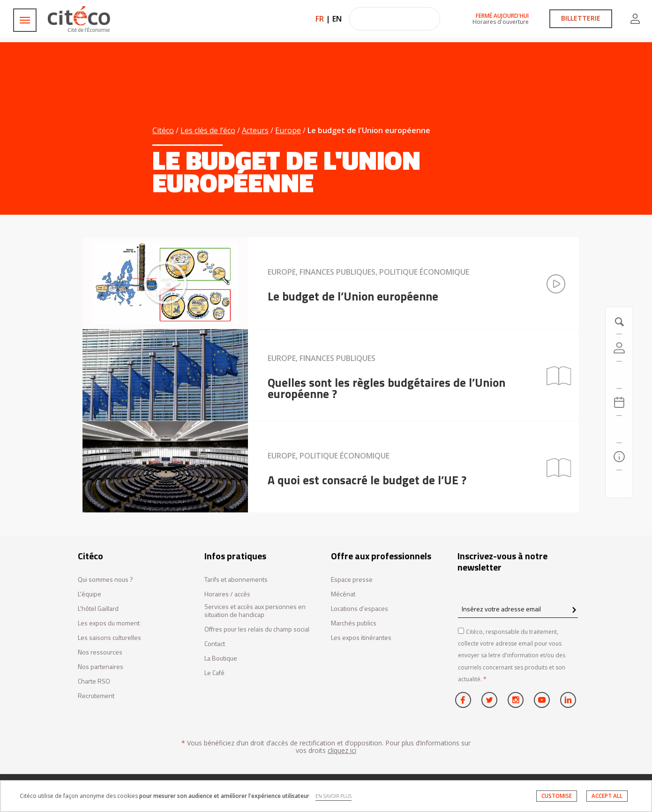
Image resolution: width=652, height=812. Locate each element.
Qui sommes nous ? (105, 580)
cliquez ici (342, 750)
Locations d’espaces (360, 609)
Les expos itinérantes (361, 638)
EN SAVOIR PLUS (333, 796)
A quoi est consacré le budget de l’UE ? (367, 480)
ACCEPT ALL (607, 796)
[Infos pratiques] (619, 457)
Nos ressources (100, 652)
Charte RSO (94, 681)
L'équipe (90, 594)
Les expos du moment (109, 623)
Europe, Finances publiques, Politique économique (368, 272)
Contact (215, 644)
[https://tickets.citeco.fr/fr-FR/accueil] (619, 375)
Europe (288, 130)
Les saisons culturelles (109, 638)
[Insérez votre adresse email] (518, 609)
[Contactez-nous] (619, 484)
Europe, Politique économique (329, 456)
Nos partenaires (101, 667)
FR (320, 19)
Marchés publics (354, 623)
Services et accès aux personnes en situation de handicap (255, 611)
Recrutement (96, 696)
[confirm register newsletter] (574, 610)
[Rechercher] (619, 429)
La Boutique (221, 658)
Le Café (214, 673)
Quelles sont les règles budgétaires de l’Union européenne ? (386, 388)
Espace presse (352, 580)
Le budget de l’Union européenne (353, 296)
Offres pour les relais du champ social (257, 629)
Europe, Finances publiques (322, 358)
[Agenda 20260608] (619, 402)
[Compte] (619, 348)
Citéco (163, 130)
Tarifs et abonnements (236, 580)
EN (337, 19)
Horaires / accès (227, 594)
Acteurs (255, 130)
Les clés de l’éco (208, 130)
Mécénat (343, 594)
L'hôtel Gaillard (98, 609)
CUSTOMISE (557, 796)
